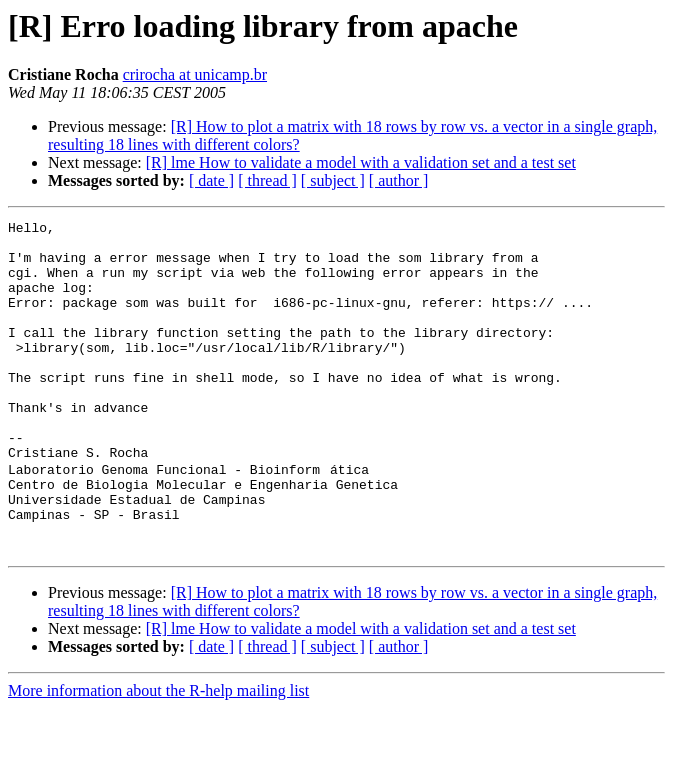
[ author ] (399, 180)
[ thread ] (267, 180)
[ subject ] (333, 180)
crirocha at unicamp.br (195, 74)
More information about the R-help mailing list (158, 754)
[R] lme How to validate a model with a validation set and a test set (361, 162)
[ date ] (211, 180)
